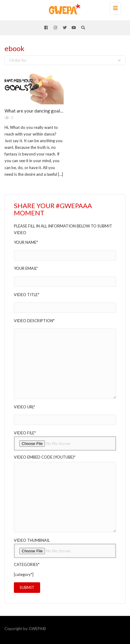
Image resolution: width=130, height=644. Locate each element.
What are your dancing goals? (34, 111)
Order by (65, 60)
